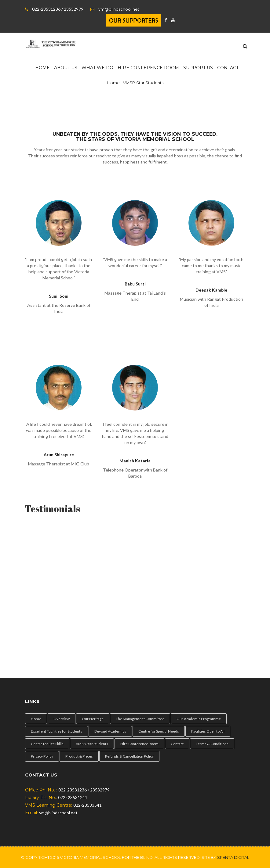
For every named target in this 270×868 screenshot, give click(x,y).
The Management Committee (140, 719)
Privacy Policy (42, 756)
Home (42, 68)
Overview (62, 719)
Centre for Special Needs (159, 731)
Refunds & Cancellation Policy (129, 756)
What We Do (97, 68)
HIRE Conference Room (148, 68)
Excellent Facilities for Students (57, 731)
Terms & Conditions (212, 744)
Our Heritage (93, 719)
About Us (66, 68)
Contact (228, 68)
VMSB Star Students (92, 744)
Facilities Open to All (208, 731)
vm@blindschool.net (119, 9)
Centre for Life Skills (47, 744)
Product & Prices (79, 756)
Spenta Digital (233, 857)
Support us (198, 68)
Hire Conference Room (139, 744)
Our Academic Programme (199, 719)
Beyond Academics (110, 731)
